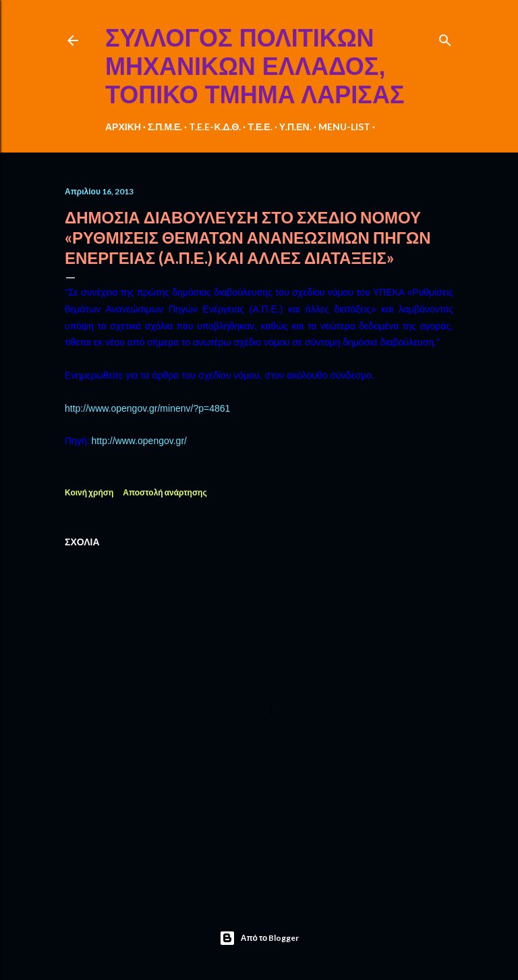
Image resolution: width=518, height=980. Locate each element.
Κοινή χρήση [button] (89, 492)
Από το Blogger (259, 938)
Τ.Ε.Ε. (260, 127)
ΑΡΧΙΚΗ (123, 127)
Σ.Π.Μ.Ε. (165, 127)
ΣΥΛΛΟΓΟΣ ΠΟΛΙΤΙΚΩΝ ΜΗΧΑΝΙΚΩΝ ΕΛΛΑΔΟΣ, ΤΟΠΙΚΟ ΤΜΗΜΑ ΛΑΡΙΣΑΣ (255, 66)
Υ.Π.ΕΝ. (295, 127)
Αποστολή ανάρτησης (165, 492)
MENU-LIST (344, 127)
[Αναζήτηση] (445, 37)
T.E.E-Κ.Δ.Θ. (215, 127)
